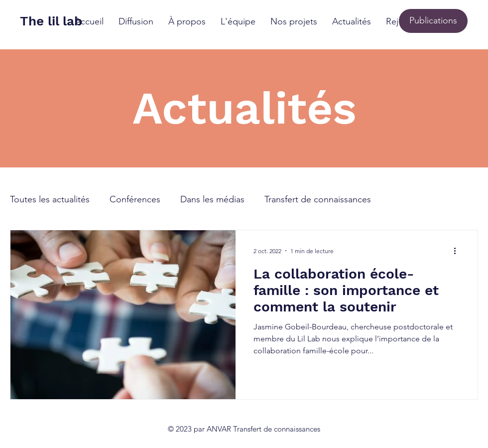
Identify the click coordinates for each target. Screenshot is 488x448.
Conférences (135, 199)
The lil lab (51, 21)
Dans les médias (212, 199)
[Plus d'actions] (458, 251)
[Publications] (433, 21)
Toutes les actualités (50, 199)
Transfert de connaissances (318, 199)
